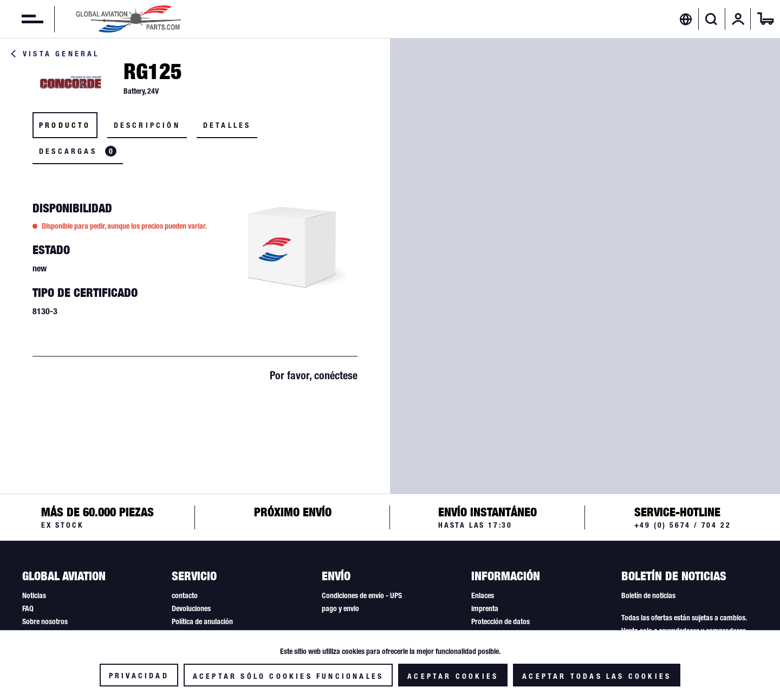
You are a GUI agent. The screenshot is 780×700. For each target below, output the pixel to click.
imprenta (485, 608)
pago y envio (340, 608)
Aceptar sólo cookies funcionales (288, 676)
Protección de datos (500, 621)
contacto (185, 595)
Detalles (227, 125)
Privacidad (139, 676)
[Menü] (22, 19)
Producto (65, 125)
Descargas (78, 151)
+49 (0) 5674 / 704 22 (683, 525)
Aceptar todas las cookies (597, 676)
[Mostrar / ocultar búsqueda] (711, 19)
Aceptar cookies (453, 676)
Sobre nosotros (45, 621)
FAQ (28, 608)
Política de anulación (202, 621)
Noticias (34, 595)
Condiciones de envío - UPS (362, 595)
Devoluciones (191, 608)
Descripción (147, 125)
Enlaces (483, 595)
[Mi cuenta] (738, 19)
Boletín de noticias (648, 595)
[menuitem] (22, 19)
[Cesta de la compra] (765, 19)
